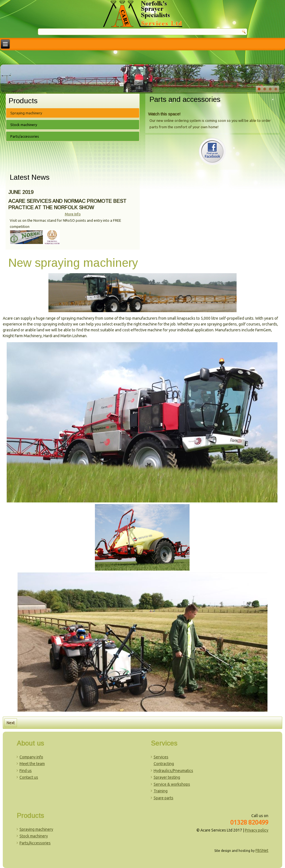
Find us (26, 771)
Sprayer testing (167, 777)
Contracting (164, 764)
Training (161, 791)
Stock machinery (24, 125)
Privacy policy (257, 830)
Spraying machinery (26, 113)
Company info (31, 757)
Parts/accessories (25, 136)
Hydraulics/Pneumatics (173, 771)
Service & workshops (172, 784)
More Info (73, 214)
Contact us (29, 777)
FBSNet (262, 850)
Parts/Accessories (35, 843)
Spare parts (164, 798)
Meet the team (32, 764)
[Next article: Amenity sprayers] (11, 723)
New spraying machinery (73, 263)
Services (161, 757)
